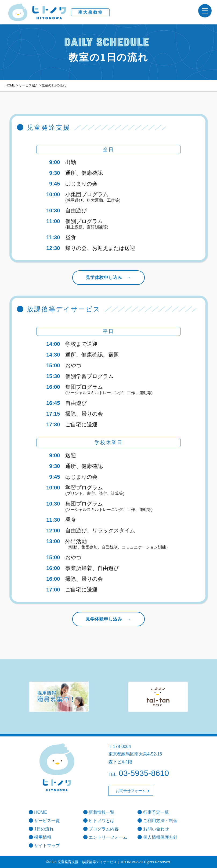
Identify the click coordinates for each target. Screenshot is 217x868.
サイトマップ (44, 846)
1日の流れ (41, 829)
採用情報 (40, 837)
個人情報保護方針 (157, 837)
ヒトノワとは (99, 821)
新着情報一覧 (99, 812)
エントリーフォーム (105, 837)
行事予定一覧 (153, 812)
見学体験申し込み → (108, 277)
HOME (38, 812)
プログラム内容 (101, 829)
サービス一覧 (44, 821)
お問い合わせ (153, 829)
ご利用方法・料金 (157, 821)
